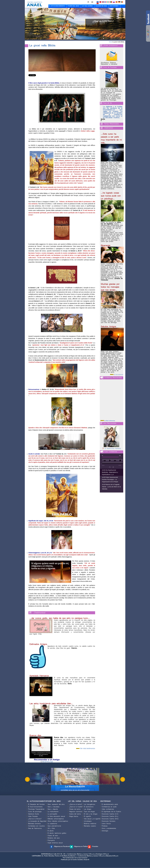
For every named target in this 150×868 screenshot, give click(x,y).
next (115, 461)
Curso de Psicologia (110, 67)
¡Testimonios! (40, 613)
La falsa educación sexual (56, 816)
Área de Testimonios (35, 828)
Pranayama (51, 840)
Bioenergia (106, 246)
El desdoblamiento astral (110, 804)
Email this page (47, 762)
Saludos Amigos (108, 327)
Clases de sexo (53, 836)
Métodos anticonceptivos (56, 819)
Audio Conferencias (111, 452)
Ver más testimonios (87, 748)
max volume (120, 456)
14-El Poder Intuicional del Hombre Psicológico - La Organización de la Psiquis (110, 479)
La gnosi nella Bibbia (118, 42)
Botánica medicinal (90, 824)
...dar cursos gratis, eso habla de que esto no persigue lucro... (60, 618)
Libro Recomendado (110, 423)
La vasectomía (52, 824)
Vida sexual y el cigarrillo (92, 819)
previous (105, 461)
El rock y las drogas (91, 814)
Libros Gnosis (106, 824)
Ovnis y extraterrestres (109, 828)
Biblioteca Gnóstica (34, 824)
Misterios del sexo (54, 838)
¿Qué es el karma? (76, 804)
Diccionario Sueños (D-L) (110, 816)
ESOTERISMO (114, 6)
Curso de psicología (35, 812)
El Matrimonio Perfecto (113, 449)
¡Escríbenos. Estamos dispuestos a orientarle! (109, 64)
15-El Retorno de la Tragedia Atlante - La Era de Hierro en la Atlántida (111, 487)
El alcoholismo (89, 807)
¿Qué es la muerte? (76, 807)
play (110, 461)
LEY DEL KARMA (87, 6)
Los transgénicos (89, 804)
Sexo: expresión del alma (56, 804)
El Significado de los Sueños (111, 812)
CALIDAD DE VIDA (101, 6)
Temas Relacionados (111, 124)
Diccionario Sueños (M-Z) (110, 819)
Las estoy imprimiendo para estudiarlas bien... (51, 704)
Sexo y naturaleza (53, 807)
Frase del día (107, 103)
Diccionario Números (108, 821)
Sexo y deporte (53, 809)
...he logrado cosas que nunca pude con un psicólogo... (111, 196)
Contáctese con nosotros (36, 826)
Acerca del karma (75, 814)
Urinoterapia (88, 821)
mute (103, 456)
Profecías (105, 826)
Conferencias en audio (109, 807)
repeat (110, 467)
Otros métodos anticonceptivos (58, 821)
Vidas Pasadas (33, 816)
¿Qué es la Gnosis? (35, 819)
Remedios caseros (90, 826)
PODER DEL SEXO (73, 6)
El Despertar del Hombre (36, 804)
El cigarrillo (87, 816)
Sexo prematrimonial (54, 826)
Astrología (105, 831)
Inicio (111, 42)
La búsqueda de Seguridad (37, 821)
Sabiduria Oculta (33, 814)
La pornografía (52, 814)
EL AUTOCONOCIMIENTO (57, 6)
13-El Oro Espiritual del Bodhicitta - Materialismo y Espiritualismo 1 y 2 (110, 472)
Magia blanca (74, 816)
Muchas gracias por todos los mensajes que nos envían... (110, 287)
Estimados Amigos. (38, 644)
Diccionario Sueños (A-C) (110, 814)
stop (120, 461)
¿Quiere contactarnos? (110, 45)
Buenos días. (36, 736)
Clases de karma (75, 809)
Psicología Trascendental (36, 809)
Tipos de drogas (89, 812)
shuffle (113, 467)
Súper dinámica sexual (55, 843)
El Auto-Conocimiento (35, 807)
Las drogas (88, 809)
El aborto (51, 831)
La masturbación (53, 812)
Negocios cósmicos (76, 812)
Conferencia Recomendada (113, 378)
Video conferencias (108, 809)
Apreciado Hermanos (39, 676)
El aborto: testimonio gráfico (57, 833)
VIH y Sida (51, 828)
